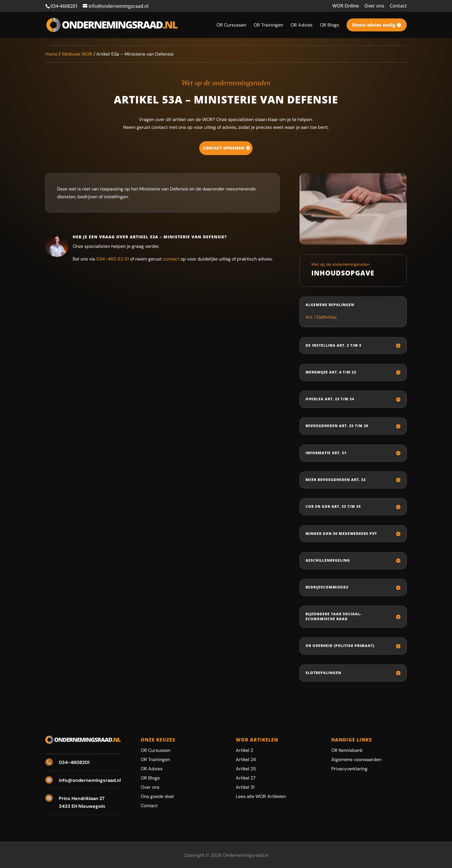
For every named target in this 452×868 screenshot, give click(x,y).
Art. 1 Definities (321, 317)
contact (171, 259)
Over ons (374, 6)
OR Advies (152, 769)
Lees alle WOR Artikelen (261, 796)
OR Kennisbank (347, 750)
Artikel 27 (246, 778)
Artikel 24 (246, 760)
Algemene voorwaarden (356, 760)
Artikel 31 (245, 787)
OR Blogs (150, 778)
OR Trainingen (155, 760)
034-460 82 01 (113, 259)
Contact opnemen (224, 148)
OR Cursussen (156, 750)
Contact (398, 6)
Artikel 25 (246, 769)
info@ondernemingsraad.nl (90, 780)
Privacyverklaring (349, 769)
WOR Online (346, 6)
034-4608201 (64, 6)
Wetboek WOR (77, 54)
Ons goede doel (157, 796)
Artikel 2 (244, 750)
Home (51, 54)
